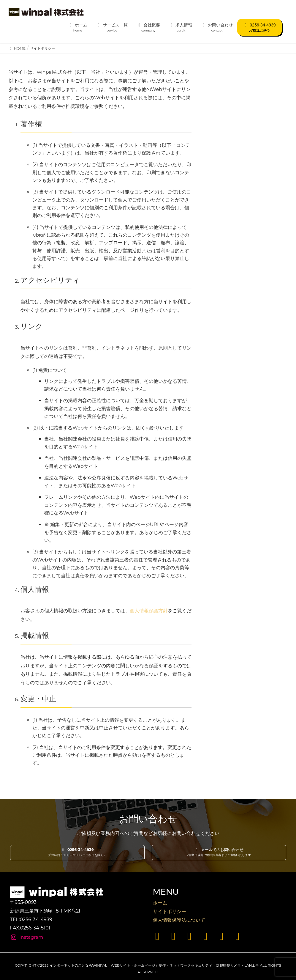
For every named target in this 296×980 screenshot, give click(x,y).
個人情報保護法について (179, 920)
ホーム (160, 903)
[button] (77, 853)
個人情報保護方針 (149, 611)
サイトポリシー (170, 911)
